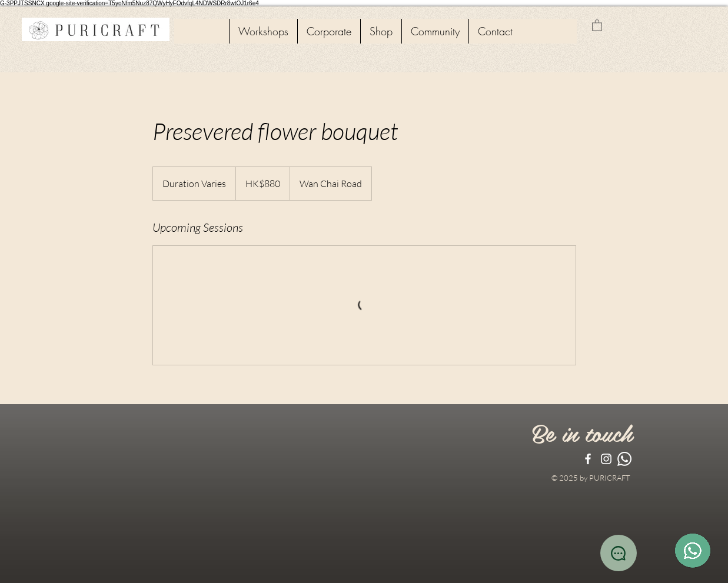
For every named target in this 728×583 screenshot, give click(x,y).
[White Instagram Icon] (606, 459)
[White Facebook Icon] (588, 459)
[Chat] (619, 553)
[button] (597, 25)
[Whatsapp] (624, 459)
